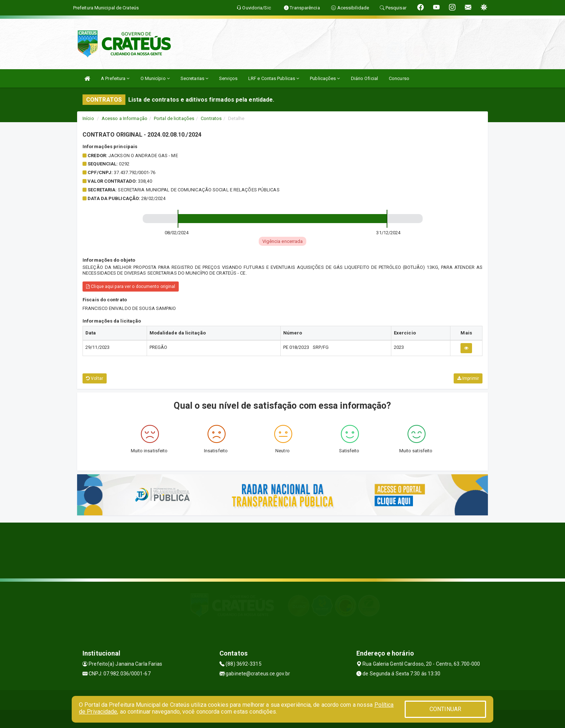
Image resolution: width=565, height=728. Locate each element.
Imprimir (468, 378)
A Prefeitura (115, 78)
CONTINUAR (445, 709)
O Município (155, 78)
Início (88, 118)
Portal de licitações (174, 118)
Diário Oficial (364, 78)
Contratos (211, 118)
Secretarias (194, 78)
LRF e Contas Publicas (274, 78)
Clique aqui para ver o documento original (131, 287)
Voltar (95, 378)
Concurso (399, 78)
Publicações (325, 78)
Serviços (228, 78)
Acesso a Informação (124, 118)
